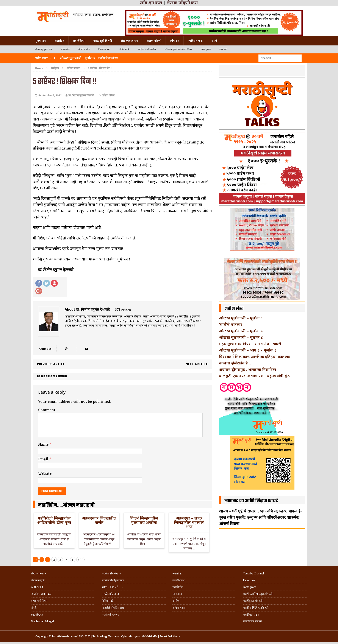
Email (44, 459)
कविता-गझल (179, 608)
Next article (197, 364)
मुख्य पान (41, 41)
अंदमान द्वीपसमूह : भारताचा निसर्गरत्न (248, 369)
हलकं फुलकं (206, 49)
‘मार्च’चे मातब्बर (231, 324)
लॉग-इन (175, 41)
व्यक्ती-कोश (178, 580)
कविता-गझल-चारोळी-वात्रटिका (178, 49)
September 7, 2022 (50, 96)
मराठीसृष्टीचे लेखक (111, 573)
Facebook (249, 580)
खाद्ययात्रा (177, 594)
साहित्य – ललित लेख (147, 49)
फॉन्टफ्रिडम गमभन (252, 621)
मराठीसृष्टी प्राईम (251, 615)
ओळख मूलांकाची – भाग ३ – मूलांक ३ (248, 350)
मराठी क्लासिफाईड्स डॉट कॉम (258, 594)
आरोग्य (176, 601)
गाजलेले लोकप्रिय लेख (113, 608)
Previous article (52, 364)
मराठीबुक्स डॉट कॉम (253, 601)
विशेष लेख (65, 49)
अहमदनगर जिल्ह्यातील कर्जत (99, 520)
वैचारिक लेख (84, 49)
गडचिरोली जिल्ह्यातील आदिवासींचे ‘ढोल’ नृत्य (54, 520)
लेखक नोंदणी (154, 41)
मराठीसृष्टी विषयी (102, 41)
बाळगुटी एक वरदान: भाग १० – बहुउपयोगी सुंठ (254, 376)
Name (44, 445)
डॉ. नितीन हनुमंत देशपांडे (81, 96)
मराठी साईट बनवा (111, 594)
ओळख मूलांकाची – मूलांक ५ (241, 331)
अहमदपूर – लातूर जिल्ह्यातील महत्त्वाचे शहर (189, 522)
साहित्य (55, 68)
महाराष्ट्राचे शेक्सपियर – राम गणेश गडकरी (250, 344)
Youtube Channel (253, 573)
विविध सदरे (124, 49)
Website (45, 474)
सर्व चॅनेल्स (79, 41)
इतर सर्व (223, 49)
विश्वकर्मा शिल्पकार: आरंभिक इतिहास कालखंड (255, 356)
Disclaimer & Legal (42, 621)
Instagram (250, 587)
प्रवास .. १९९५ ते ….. (112, 587)
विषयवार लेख (104, 49)
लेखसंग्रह (59, 41)
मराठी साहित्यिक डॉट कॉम (256, 608)
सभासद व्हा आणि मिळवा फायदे (251, 501)
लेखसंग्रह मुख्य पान (44, 49)
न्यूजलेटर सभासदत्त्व (41, 594)
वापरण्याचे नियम (39, 601)
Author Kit (37, 587)
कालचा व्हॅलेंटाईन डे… (235, 363)
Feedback (37, 615)
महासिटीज (178, 587)
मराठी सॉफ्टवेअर (110, 615)
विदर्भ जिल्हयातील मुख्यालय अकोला (144, 520)
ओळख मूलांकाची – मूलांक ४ (241, 337)
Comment (47, 410)
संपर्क (214, 41)
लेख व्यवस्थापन (129, 41)
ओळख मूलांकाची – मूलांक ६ (241, 318)
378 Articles (123, 309)
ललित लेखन (108, 96)
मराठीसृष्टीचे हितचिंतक (113, 580)
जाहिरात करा (195, 41)
